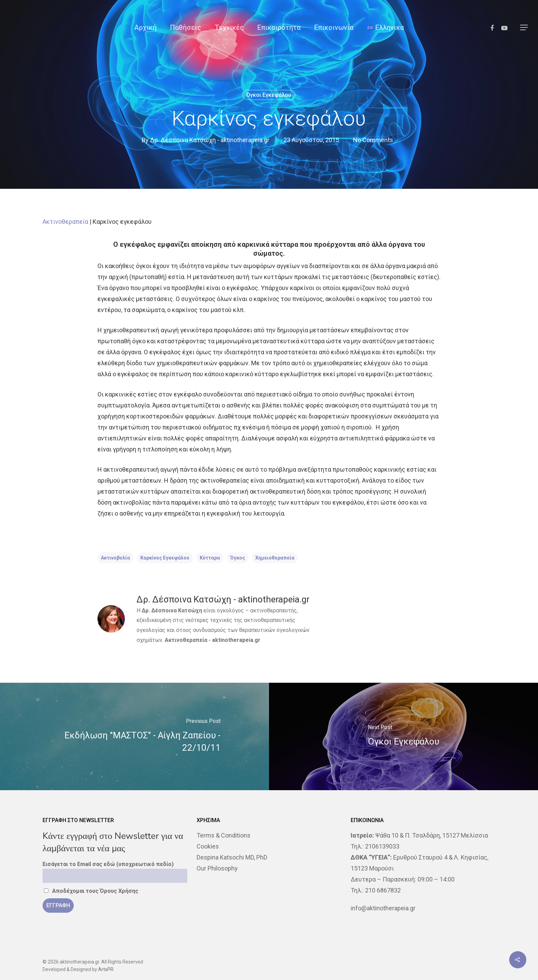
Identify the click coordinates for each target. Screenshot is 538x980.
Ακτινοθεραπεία (65, 222)
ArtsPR (106, 969)
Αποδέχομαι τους (91, 891)
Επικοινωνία (334, 27)
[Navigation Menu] (524, 27)
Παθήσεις (186, 27)
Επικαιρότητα (279, 27)
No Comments (373, 140)
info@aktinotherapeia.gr (383, 908)
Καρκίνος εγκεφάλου (165, 558)
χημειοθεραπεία (275, 558)
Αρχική (145, 27)
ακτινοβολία (115, 558)
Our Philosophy (217, 868)
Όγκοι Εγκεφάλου (269, 95)
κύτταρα (210, 558)
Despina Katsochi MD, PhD (232, 857)
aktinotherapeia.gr (236, 640)
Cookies (208, 846)
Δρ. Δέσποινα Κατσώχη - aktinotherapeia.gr (210, 140)
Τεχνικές (229, 27)
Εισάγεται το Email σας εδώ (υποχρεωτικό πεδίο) (108, 864)
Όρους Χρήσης (119, 891)
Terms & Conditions (224, 835)
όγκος (238, 558)
